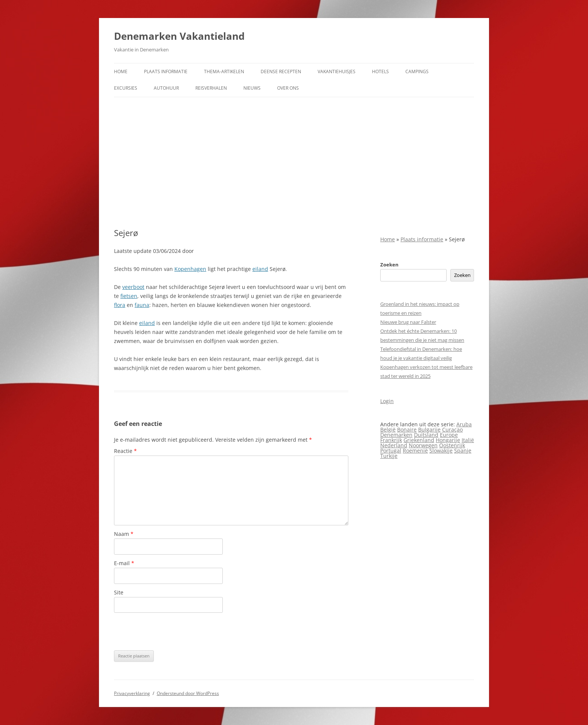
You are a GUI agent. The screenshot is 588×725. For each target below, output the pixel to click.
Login (387, 401)
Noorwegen (423, 445)
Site (119, 592)
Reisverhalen (211, 88)
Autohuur (166, 88)
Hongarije (448, 440)
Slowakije (441, 450)
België (388, 429)
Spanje (463, 450)
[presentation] (171, 632)
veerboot (133, 287)
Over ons (288, 88)
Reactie (125, 451)
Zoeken (389, 265)
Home (121, 71)
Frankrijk (391, 440)
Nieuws (252, 88)
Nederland (394, 445)
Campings (417, 71)
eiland (260, 269)
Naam (124, 534)
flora (120, 305)
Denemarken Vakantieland (179, 36)
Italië (468, 440)
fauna (142, 305)
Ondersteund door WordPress (188, 693)
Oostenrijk (452, 445)
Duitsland (426, 435)
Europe (449, 435)
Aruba (464, 424)
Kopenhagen (190, 269)
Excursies (126, 88)
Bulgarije (429, 429)
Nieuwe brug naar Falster (408, 322)
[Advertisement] (294, 162)
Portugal (391, 450)
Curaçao (452, 429)
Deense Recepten (281, 71)
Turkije (389, 456)
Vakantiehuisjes (337, 71)
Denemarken (396, 435)
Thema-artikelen (224, 71)
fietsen (129, 296)
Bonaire (407, 429)
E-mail (124, 563)
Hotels (380, 71)
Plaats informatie (166, 71)
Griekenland (419, 440)
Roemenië (415, 450)
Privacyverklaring (132, 693)
